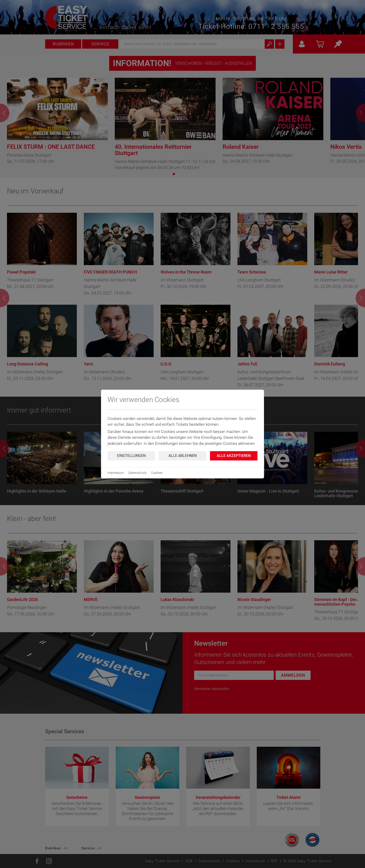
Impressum (116, 473)
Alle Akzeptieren (234, 456)
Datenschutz (137, 473)
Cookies (157, 473)
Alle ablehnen (183, 456)
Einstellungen (131, 456)
